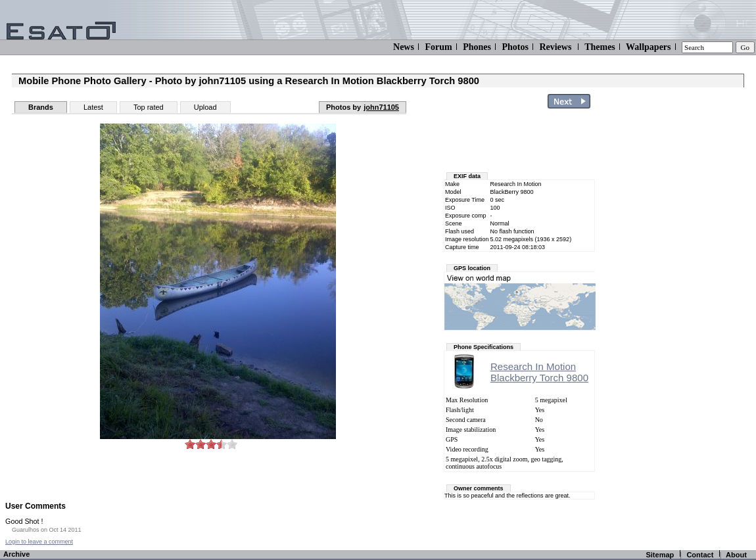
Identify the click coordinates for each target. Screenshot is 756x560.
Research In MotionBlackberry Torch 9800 (539, 372)
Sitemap (660, 555)
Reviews (555, 47)
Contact (700, 555)
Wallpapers (648, 47)
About (736, 555)
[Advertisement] (678, 311)
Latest (93, 107)
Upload (205, 107)
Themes (600, 47)
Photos (515, 47)
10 (232, 444)
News (404, 47)
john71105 (381, 107)
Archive (16, 554)
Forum (438, 47)
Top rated (149, 107)
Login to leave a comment (39, 542)
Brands (41, 107)
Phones (477, 47)
